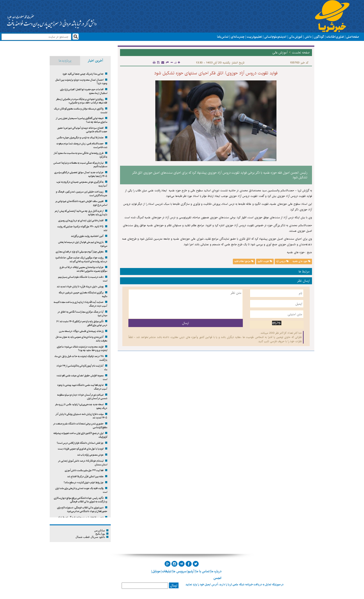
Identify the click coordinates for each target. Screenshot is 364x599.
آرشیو (191, 571)
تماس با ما (223, 37)
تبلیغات (167, 571)
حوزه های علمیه (301, 261)
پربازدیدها (65, 61)
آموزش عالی (296, 37)
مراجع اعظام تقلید (244, 261)
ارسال (174, 586)
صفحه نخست (301, 53)
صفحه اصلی (353, 37)
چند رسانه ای (238, 37)
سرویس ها (180, 571)
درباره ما (216, 571)
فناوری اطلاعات (335, 37)
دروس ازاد (282, 261)
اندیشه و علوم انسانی (275, 37)
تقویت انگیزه (265, 261)
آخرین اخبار (95, 61)
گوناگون (319, 37)
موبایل (156, 571)
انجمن (217, 578)
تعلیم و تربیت (254, 37)
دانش (308, 37)
